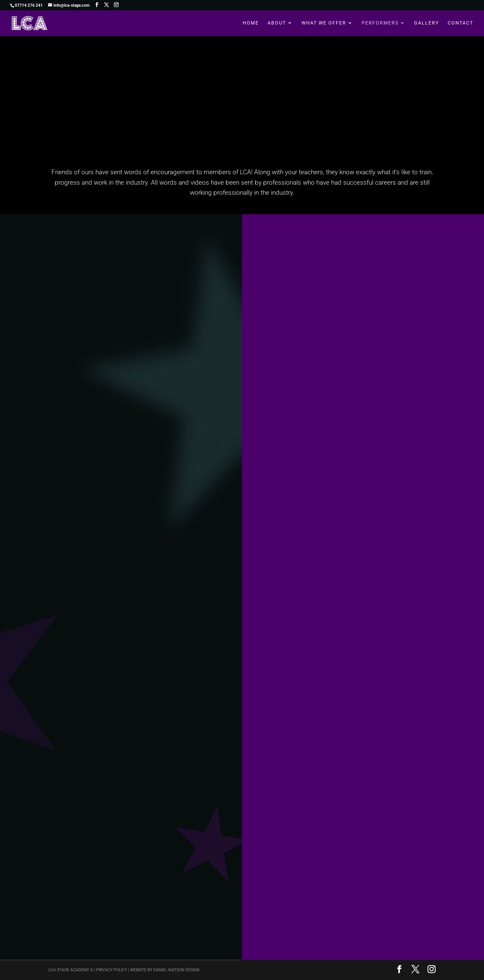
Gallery (427, 24)
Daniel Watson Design (176, 970)
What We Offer (324, 24)
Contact (460, 24)
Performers (380, 24)
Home (251, 24)
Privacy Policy (112, 970)
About (277, 24)
